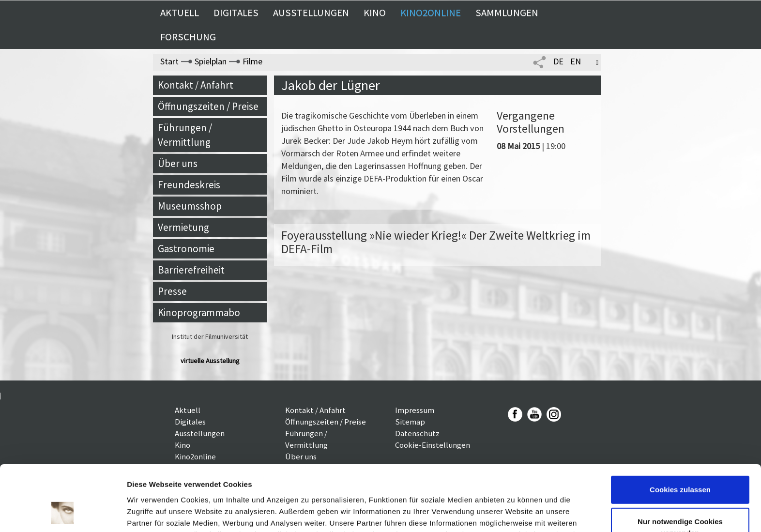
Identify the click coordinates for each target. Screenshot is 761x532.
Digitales (236, 13)
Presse (172, 291)
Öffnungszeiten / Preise (208, 106)
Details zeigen (151, 513)
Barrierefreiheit (191, 270)
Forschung (188, 37)
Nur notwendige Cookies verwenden (680, 467)
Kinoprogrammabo (199, 312)
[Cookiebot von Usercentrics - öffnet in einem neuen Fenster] (63, 513)
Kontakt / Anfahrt (196, 85)
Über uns (178, 163)
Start (169, 61)
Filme (252, 61)
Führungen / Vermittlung (185, 135)
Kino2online (431, 13)
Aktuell (180, 13)
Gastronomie (186, 249)
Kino (375, 13)
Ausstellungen (311, 13)
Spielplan (211, 61)
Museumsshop (190, 206)
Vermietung (183, 227)
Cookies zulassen (680, 430)
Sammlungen (507, 13)
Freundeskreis (189, 185)
